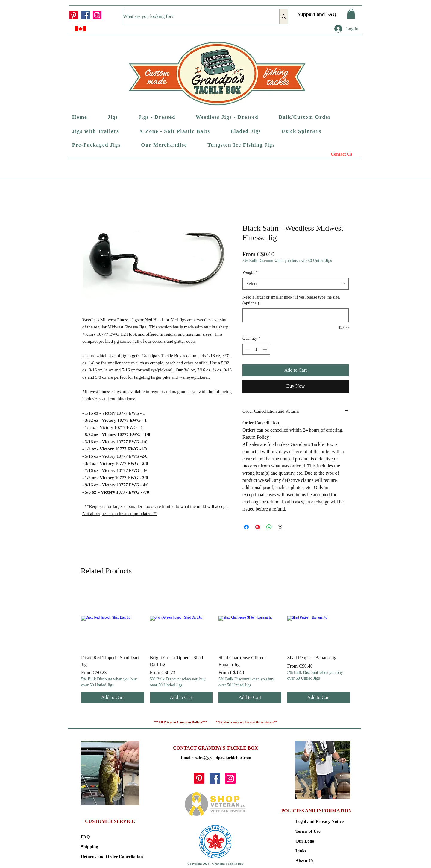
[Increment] (265, 349)
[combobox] (296, 284)
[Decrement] (247, 349)
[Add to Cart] (113, 698)
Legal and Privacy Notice (317, 821)
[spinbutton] (256, 349)
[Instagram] (97, 15)
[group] (215, 645)
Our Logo (305, 841)
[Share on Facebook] (246, 527)
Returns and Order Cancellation (102, 857)
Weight (250, 272)
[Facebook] (85, 15)
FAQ (85, 837)
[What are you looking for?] (195, 16)
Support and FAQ (317, 14)
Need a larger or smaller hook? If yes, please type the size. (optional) (291, 300)
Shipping (89, 847)
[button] (351, 14)
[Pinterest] (74, 15)
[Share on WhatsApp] (269, 527)
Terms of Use (308, 831)
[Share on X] (280, 527)
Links (301, 851)
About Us (304, 861)
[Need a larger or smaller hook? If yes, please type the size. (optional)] (296, 315)
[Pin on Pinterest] (258, 527)
